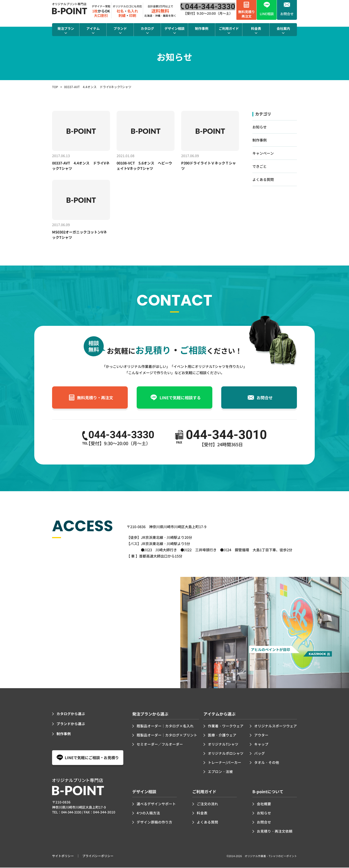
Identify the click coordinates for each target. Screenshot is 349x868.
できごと (260, 166)
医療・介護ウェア (222, 736)
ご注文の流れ (207, 804)
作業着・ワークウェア (226, 727)
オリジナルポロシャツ (226, 754)
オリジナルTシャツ (223, 745)
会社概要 (264, 804)
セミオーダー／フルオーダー (160, 745)
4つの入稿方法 (148, 813)
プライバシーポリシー (98, 856)
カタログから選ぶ (71, 714)
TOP (55, 87)
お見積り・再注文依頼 (275, 831)
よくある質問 (263, 179)
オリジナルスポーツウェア (276, 727)
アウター (261, 736)
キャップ (261, 745)
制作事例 (260, 140)
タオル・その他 (267, 763)
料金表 (202, 813)
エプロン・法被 (220, 772)
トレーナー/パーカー (225, 763)
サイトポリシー (63, 856)
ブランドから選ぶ (71, 724)
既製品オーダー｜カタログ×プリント (167, 736)
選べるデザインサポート (156, 804)
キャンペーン (263, 153)
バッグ (260, 754)
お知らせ (260, 127)
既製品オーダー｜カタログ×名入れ (165, 727)
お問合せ (264, 822)
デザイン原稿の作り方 (154, 822)
